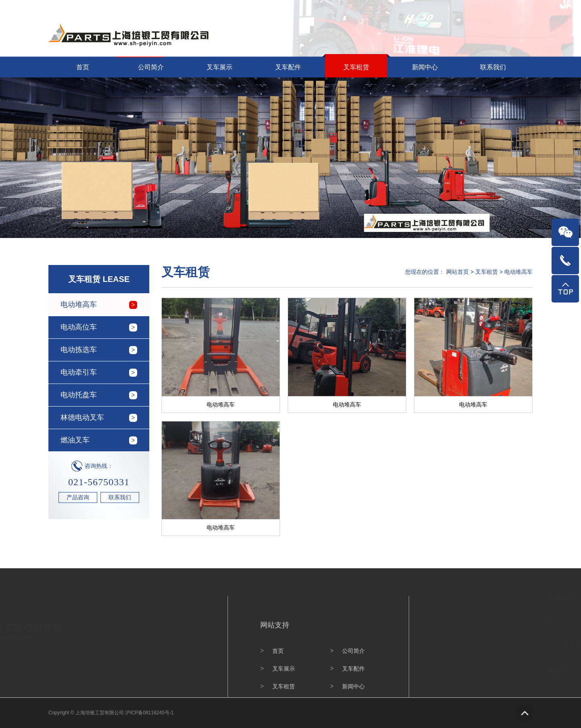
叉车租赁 (356, 67)
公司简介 (151, 67)
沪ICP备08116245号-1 (149, 713)
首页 (83, 67)
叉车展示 (219, 67)
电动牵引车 (79, 372)
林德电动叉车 (82, 417)
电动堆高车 (79, 305)
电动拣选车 (79, 350)
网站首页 (495, 6)
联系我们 (523, 6)
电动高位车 (79, 327)
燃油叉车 (75, 440)
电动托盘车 (79, 395)
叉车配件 (288, 67)
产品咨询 (78, 497)
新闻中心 (425, 67)
